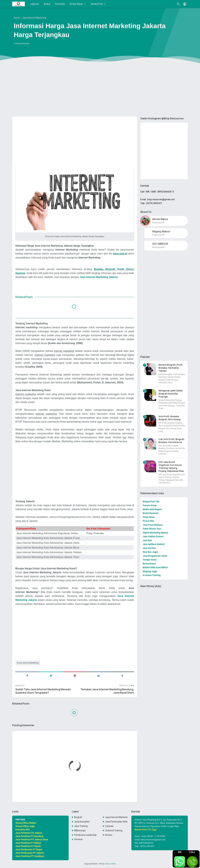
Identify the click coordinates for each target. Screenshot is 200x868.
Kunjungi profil (158, 223)
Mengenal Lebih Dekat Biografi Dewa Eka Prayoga (171, 394)
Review (109, 835)
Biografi (78, 817)
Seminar (78, 839)
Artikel (47, 4)
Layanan (35, 4)
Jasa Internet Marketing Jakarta (99, 277)
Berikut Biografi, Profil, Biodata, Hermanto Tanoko (171, 368)
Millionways (80, 830)
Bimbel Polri (97, 4)
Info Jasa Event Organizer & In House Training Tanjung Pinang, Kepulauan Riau (171, 466)
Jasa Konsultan (82, 822)
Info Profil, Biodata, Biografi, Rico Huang (170, 418)
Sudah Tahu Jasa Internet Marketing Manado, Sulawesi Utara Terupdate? (43, 691)
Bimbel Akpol (76, 4)
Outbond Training (114, 830)
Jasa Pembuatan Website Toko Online (116, 822)
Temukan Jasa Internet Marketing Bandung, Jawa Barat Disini (107, 691)
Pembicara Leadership (85, 835)
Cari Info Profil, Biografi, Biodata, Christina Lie (172, 441)
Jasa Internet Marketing (28, 663)
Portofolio (60, 4)
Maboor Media (110, 864)
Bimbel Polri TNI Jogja (146, 830)
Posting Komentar (22, 44)
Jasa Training (81, 826)
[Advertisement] (100, 90)
